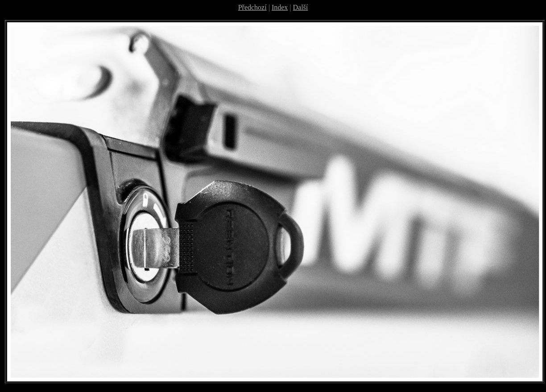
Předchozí (252, 7)
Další (301, 7)
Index (280, 7)
